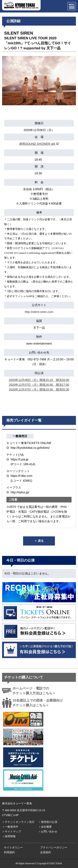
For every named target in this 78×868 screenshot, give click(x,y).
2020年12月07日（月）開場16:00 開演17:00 (39, 385)
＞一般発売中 (10, 827)
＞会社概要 (45, 827)
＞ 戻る (39, 541)
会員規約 (46, 852)
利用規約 (9, 852)
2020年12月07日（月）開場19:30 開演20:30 (39, 389)
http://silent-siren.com (39, 312)
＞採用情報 (9, 836)
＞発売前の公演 (48, 822)
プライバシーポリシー (54, 848)
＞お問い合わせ (48, 831)
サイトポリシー (13, 848)
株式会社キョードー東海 (17, 803)
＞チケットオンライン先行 (18, 822)
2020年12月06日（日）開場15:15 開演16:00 (39, 380)
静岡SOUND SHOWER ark (37, 144)
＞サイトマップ (12, 831)
